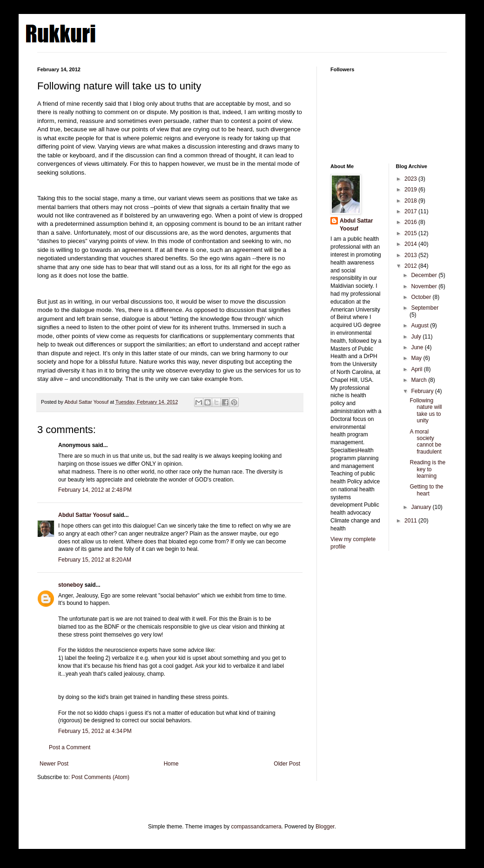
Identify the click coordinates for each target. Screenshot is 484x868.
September (425, 308)
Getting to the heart (426, 490)
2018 (411, 201)
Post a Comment (70, 747)
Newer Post (54, 764)
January (422, 507)
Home (171, 764)
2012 (411, 266)
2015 (411, 233)
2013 (411, 255)
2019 (411, 190)
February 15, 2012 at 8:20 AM (95, 560)
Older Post (287, 764)
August (420, 325)
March (420, 380)
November (425, 286)
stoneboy (71, 585)
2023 (411, 179)
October (422, 297)
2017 (411, 211)
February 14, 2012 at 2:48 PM (95, 490)
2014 (411, 244)
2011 (411, 521)
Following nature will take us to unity (426, 410)
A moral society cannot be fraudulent (425, 442)
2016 (411, 222)
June (418, 347)
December (425, 275)
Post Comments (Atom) (100, 777)
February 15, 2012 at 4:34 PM (95, 731)
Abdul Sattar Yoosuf (85, 515)
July (417, 337)
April (417, 369)
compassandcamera (256, 827)
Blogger (325, 827)
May (417, 358)
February (423, 391)
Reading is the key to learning (427, 469)
